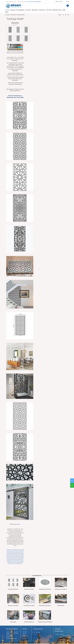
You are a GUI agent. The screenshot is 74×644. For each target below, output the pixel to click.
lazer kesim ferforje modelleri (13, 553)
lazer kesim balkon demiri (15, 560)
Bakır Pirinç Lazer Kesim (45, 606)
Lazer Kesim (28, 10)
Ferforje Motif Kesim (13, 590)
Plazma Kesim (61, 606)
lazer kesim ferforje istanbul (12, 558)
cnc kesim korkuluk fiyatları (17, 564)
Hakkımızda (13, 10)
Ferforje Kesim (42, 10)
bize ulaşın (17, 524)
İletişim (7, 12)
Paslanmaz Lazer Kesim (45, 590)
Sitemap (24, 634)
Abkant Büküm (35, 10)
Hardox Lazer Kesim (29, 590)
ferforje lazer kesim (13, 551)
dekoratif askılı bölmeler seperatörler (17, 556)
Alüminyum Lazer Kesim (61, 590)
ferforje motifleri (13, 561)
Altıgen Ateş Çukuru (29, 622)
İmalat (64, 10)
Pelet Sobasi (13, 622)
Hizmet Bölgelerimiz (20, 10)
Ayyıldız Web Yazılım (61, 643)
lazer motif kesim (20, 551)
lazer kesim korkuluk (11, 555)
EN (68, 2)
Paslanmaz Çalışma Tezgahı (45, 622)
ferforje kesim (9, 550)
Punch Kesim (49, 10)
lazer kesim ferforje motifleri (18, 554)
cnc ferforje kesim (15, 550)
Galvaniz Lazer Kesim (13, 606)
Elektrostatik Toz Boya (57, 10)
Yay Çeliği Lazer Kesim (29, 606)
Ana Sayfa (7, 10)
